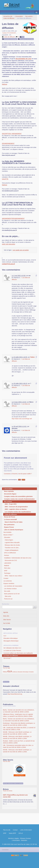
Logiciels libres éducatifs (12, 542)
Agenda (6, 612)
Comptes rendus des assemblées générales (18, 496)
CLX (23, 37)
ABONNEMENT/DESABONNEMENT (13, 218)
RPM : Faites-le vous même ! (14, 576)
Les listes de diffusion (11, 656)
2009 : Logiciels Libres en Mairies (16, 509)
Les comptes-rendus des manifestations (18, 512)
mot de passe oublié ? (25, 474)
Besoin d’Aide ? (8, 535)
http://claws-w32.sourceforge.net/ (22, 419)
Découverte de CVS (11, 560)
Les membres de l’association (13, 586)
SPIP (6, 571)
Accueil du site (8, 16)
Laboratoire (8, 563)
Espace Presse (9, 527)
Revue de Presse (10, 517)
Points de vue (8, 599)
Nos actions (29, 16)
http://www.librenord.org (15, 694)
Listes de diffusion (9, 18)
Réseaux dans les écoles (12, 545)
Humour (7, 555)
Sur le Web (7, 623)
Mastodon (24, 840)
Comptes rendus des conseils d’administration (19, 499)
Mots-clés (6, 616)
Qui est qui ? (7, 658)
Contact (6, 578)
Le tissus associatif (10, 519)
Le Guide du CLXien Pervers (12, 651)
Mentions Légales (14, 838)
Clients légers (9, 540)
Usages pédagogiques (12, 550)
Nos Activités (7, 532)
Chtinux (5, 672)
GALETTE (5, 179)
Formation (31, 672)
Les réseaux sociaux (10, 589)
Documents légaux (10, 494)
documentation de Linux (24, 59)
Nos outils (7, 591)
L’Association (19, 16)
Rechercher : (6, 604)
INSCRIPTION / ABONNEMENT (12, 134)
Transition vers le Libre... (12, 548)
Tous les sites (7, 761)
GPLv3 (21, 833)
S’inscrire (14, 474)
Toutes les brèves (8, 791)
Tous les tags (6, 668)
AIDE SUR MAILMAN (9, 244)
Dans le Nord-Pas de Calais (14, 522)
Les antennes (8, 581)
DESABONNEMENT (8, 143)
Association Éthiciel (20, 769)
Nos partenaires (9, 525)
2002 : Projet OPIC (11, 504)
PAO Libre (7, 568)
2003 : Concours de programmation (16, 507)
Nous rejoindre (9, 491)
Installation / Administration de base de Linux (18, 558)
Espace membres (9, 583)
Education (7, 537)
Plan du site (7, 830)
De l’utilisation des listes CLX (12, 648)
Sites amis (8, 596)
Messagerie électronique (27, 39)
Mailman (5, 84)
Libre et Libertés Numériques (14, 530)
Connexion (7, 474)
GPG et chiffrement (10, 553)
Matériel (7, 566)
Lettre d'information (26, 830)
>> (35, 607)
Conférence (15, 672)
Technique (7, 573)
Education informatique (10, 39)
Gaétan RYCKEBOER (9, 33)
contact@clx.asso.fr (8, 264)
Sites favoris (7, 620)
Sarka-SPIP (12, 833)
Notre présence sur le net (12, 594)
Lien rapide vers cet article (21, 250)
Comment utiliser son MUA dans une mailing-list (18, 653)
